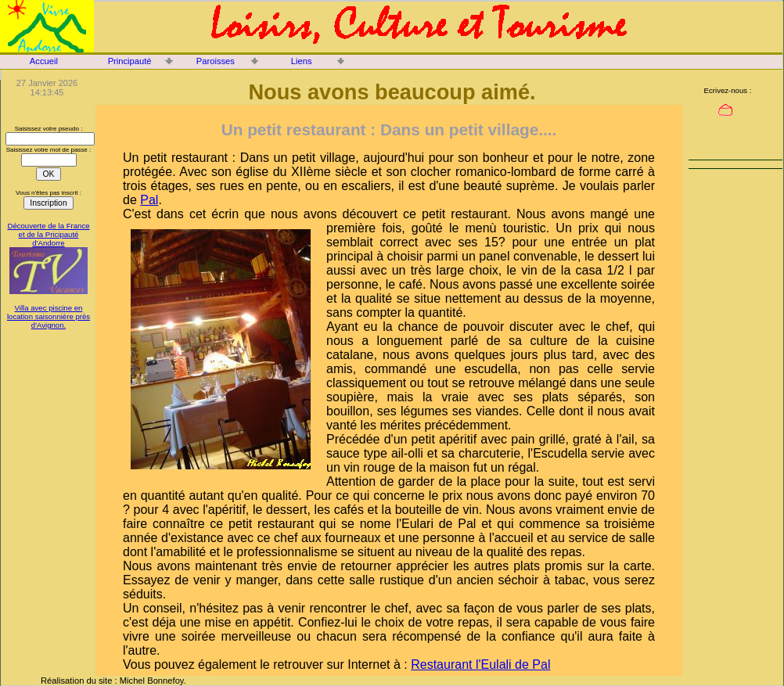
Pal (149, 200)
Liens (302, 61)
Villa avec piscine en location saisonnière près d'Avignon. (49, 316)
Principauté (130, 61)
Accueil (44, 61)
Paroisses (216, 61)
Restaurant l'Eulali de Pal (480, 664)
